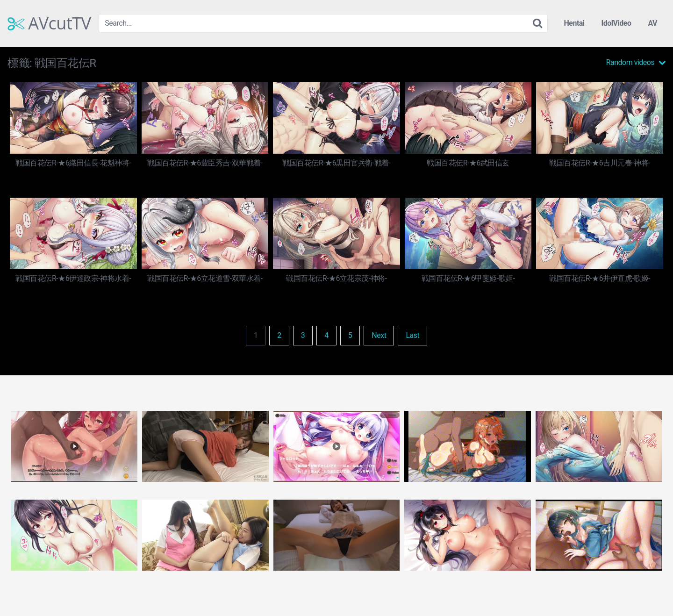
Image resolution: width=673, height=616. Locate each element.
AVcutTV (49, 23)
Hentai (574, 23)
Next (379, 335)
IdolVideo (616, 23)
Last (412, 335)
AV (652, 23)
